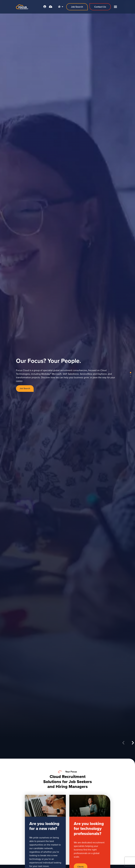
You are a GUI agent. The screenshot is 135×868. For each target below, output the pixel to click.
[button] (133, 743)
